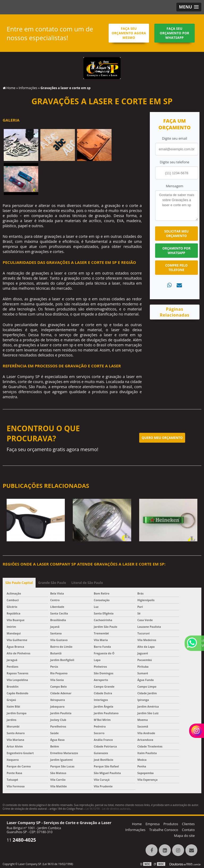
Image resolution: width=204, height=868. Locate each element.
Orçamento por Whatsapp (176, 251)
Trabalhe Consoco (164, 830)
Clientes (188, 824)
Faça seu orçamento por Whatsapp (175, 33)
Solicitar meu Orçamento (176, 234)
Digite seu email (175, 138)
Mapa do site (184, 836)
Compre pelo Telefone (176, 268)
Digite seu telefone (174, 162)
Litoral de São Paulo (87, 583)
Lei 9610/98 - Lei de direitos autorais (108, 809)
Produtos (171, 824)
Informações (135, 830)
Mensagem (175, 186)
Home (137, 824)
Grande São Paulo (52, 583)
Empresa (153, 824)
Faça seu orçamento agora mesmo (129, 33)
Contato (188, 830)
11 (21, 840)
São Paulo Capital (19, 583)
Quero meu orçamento (162, 438)
